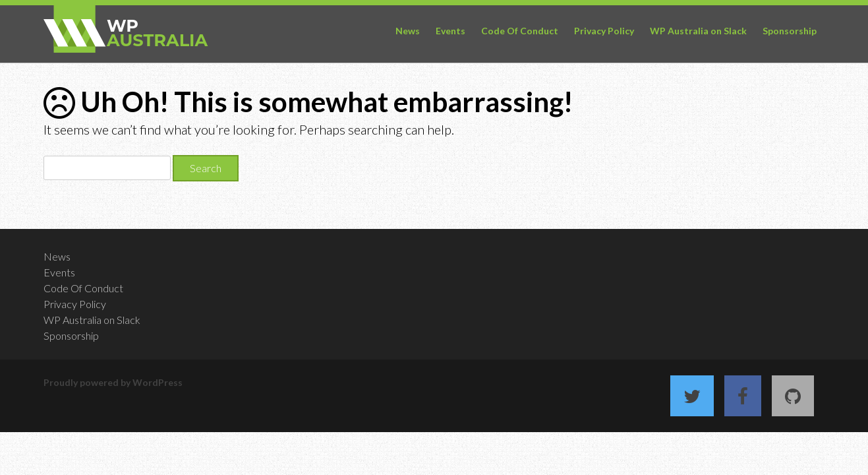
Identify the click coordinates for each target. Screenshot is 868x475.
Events (450, 31)
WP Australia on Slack (698, 31)
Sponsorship (790, 31)
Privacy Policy (604, 31)
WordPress (158, 382)
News (408, 31)
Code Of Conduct (520, 31)
